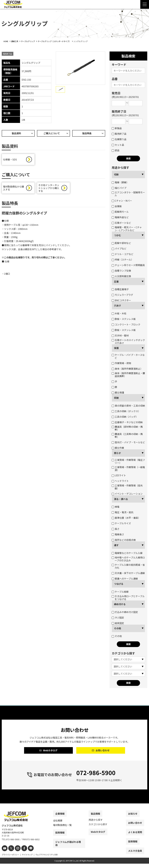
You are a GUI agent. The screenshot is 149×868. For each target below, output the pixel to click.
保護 (116, 348)
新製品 (117, 128)
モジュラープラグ (122, 295)
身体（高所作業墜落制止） (127, 369)
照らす (118, 453)
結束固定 (118, 623)
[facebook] (22, 853)
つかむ (118, 235)
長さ (116, 529)
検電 (116, 507)
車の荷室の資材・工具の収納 (128, 406)
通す (116, 545)
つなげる (119, 584)
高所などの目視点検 (124, 540)
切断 (116, 174)
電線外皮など (120, 217)
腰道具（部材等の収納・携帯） (127, 428)
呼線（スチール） (123, 260)
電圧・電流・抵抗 (123, 512)
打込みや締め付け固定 (125, 612)
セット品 (118, 145)
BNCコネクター (121, 300)
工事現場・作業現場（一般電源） (128, 469)
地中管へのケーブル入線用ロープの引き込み (128, 559)
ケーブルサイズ (121, 523)
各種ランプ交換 (121, 271)
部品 (116, 150)
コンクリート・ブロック (126, 324)
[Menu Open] (145, 4)
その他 (118, 628)
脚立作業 (118, 448)
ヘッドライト (120, 481)
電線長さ (118, 534)
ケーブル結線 (120, 592)
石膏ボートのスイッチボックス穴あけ (128, 341)
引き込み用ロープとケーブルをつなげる (128, 598)
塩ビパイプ (119, 188)
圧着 (116, 281)
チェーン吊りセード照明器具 (128, 265)
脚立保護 (118, 392)
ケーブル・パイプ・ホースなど (128, 356)
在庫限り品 (119, 139)
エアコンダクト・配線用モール (128, 194)
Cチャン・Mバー (122, 201)
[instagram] (16, 853)
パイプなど (119, 248)
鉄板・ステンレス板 (124, 319)
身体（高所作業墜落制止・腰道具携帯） (128, 375)
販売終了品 (119, 134)
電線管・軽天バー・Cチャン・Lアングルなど (127, 229)
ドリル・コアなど (123, 254)
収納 (116, 398)
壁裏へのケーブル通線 (125, 579)
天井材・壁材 (120, 335)
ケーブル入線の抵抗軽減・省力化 (128, 566)
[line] (27, 853)
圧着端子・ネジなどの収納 (127, 422)
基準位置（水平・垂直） (126, 518)
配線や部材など (121, 243)
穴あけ (118, 305)
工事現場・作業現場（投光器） (127, 487)
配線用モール (120, 212)
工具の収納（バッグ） (125, 417)
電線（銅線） (120, 182)
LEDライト (119, 475)
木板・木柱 (119, 313)
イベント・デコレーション (127, 494)
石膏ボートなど (121, 223)
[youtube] (4, 853)
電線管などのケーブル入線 (127, 553)
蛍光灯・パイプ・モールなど (128, 442)
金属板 (117, 206)
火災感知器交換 (121, 276)
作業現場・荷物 (121, 363)
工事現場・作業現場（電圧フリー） (128, 461)
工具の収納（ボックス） (126, 411)
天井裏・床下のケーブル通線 (128, 573)
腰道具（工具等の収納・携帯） (127, 435)
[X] (10, 853)
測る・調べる (121, 499)
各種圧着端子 (120, 289)
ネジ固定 (118, 618)
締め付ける (120, 604)
